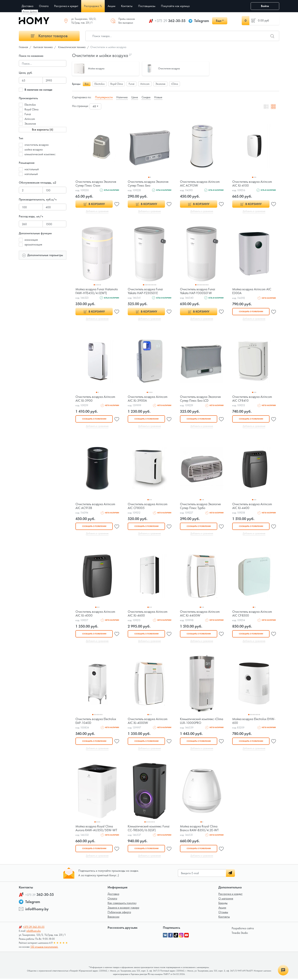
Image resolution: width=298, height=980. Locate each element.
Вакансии (113, 918)
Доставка (113, 895)
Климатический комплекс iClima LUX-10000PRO (197, 722)
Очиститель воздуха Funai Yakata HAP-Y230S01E (145, 291)
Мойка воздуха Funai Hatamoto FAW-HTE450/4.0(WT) (97, 291)
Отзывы (223, 913)
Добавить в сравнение (97, 211)
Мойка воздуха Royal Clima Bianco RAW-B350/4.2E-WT (200, 829)
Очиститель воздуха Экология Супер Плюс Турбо (201, 506)
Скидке (146, 97)
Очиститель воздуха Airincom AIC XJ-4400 (252, 506)
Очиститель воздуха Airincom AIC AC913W (200, 183)
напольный (31, 174)
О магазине (226, 900)
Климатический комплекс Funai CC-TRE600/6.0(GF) (149, 829)
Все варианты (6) (43, 129)
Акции (222, 909)
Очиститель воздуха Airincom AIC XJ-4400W (200, 614)
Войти (265, 6)
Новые (158, 97)
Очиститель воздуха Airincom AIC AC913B (96, 506)
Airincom (30, 119)
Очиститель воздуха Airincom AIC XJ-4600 (148, 614)
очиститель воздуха (36, 145)
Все (87, 84)
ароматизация (33, 244)
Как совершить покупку (122, 904)
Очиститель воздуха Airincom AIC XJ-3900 (96, 399)
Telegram (202, 21)
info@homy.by (37, 910)
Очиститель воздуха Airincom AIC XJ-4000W (148, 722)
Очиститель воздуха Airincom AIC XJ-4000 (96, 614)
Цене (135, 97)
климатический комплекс (40, 154)
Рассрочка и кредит (230, 895)
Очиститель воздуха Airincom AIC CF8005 (148, 506)
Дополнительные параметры (43, 255)
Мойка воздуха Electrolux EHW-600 (250, 722)
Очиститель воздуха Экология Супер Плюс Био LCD (201, 399)
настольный (32, 169)
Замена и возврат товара (123, 909)
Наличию (122, 97)
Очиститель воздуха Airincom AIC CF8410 (252, 399)
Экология (30, 124)
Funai (28, 114)
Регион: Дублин (30, 12)
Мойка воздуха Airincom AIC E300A (252, 291)
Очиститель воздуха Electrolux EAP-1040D (96, 722)
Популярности (104, 97)
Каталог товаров (49, 36)
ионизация (31, 240)
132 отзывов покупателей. (44, 948)
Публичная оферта (119, 913)
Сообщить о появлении (251, 312)
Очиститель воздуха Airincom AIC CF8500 (252, 614)
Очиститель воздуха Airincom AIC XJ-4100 (252, 183)
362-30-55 (170, 21)
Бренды (223, 904)
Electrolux (30, 105)
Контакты (224, 918)
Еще (219, 21)
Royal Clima (31, 109)
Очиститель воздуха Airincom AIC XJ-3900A (148, 399)
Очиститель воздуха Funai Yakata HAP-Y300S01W (198, 291)
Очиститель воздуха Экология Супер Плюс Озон (96, 183)
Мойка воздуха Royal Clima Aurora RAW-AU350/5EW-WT (97, 829)
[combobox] (95, 106)
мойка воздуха (34, 149)
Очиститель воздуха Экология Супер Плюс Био (148, 183)
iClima (175, 84)
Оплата (112, 900)
